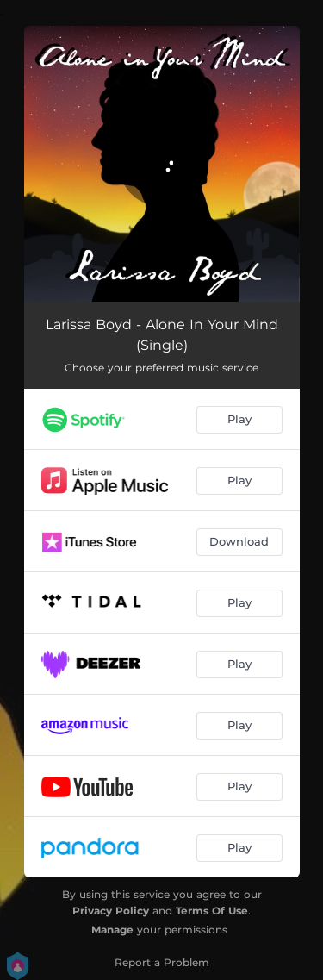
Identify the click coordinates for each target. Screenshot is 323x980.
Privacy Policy (111, 911)
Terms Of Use (212, 911)
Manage (112, 930)
